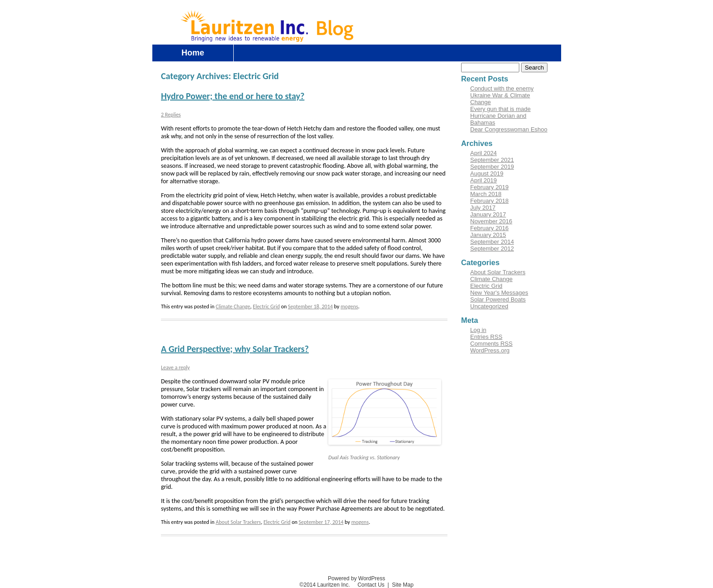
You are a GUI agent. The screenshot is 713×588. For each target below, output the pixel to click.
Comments (491, 344)
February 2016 (490, 228)
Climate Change (233, 307)
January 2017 (488, 214)
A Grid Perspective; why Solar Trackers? (235, 349)
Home (193, 53)
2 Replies (171, 115)
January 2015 (488, 235)
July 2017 (483, 208)
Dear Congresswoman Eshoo (509, 129)
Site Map (403, 585)
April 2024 (484, 153)
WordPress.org (490, 350)
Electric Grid (266, 307)
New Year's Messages (499, 293)
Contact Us (540, 15)
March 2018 (486, 194)
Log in (507, 15)
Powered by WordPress (356, 578)
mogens (349, 307)
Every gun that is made (500, 109)
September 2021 (492, 160)
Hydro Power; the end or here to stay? (233, 96)
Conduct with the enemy (502, 88)
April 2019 (484, 180)
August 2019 (487, 173)
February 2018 (490, 201)
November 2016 (491, 221)
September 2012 (492, 249)
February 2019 (490, 187)
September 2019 (492, 167)
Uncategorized (489, 306)
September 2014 (492, 242)
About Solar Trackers (238, 522)
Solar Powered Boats (498, 299)
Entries (486, 337)
